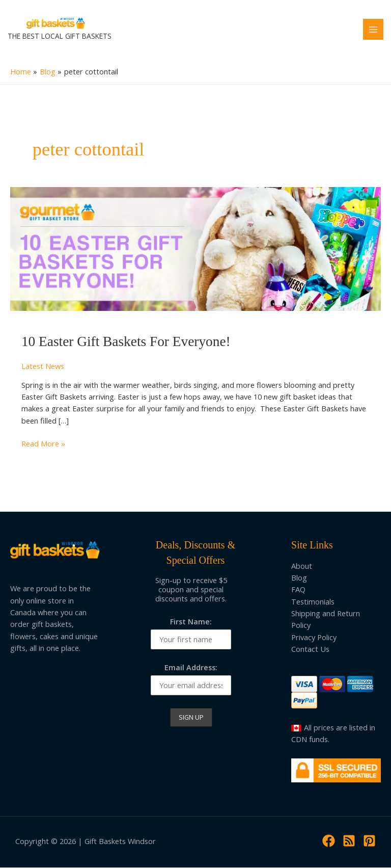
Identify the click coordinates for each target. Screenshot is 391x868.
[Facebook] (329, 841)
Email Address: (191, 668)
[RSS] (349, 841)
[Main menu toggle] (373, 30)
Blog (299, 578)
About (302, 566)
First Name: (191, 622)
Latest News (43, 366)
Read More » (43, 444)
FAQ (298, 590)
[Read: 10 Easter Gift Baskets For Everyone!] (195, 248)
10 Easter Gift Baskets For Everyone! (126, 343)
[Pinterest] (369, 841)
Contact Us (310, 649)
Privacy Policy (314, 638)
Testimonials (313, 602)
